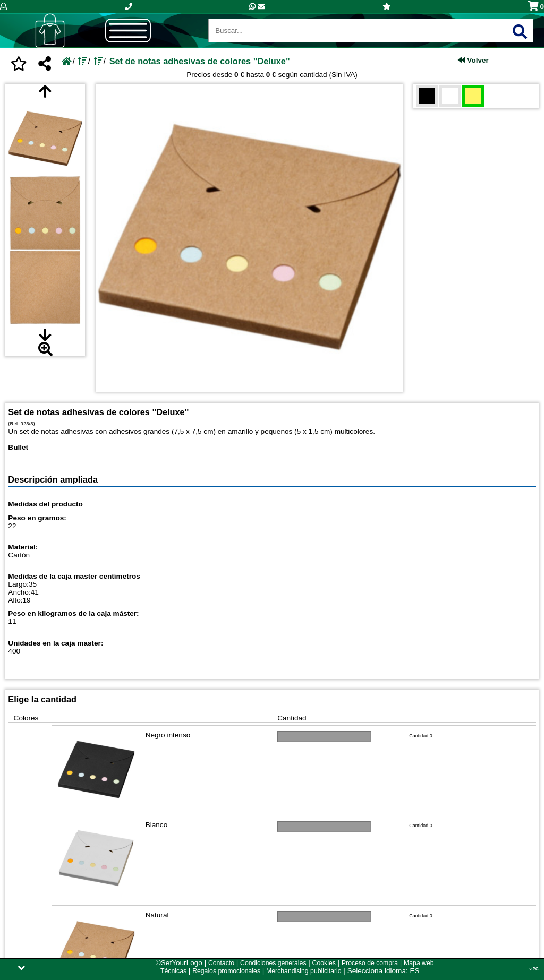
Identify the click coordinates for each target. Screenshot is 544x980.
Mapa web (419, 963)
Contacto (221, 963)
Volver (473, 60)
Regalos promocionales (226, 971)
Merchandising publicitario (304, 971)
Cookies (324, 963)
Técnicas (173, 971)
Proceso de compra (370, 963)
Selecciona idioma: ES (384, 971)
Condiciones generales (273, 963)
